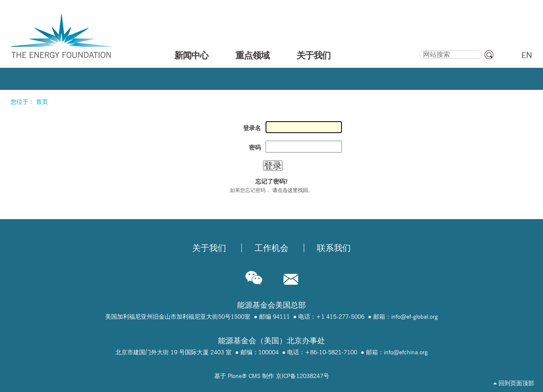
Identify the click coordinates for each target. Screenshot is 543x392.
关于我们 (313, 55)
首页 (42, 102)
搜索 (419, 49)
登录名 (252, 128)
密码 (255, 147)
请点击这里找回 (290, 190)
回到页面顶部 (514, 383)
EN (527, 55)
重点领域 (252, 55)
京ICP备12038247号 (302, 376)
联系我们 (334, 248)
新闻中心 (191, 55)
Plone (235, 376)
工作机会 (271, 248)
